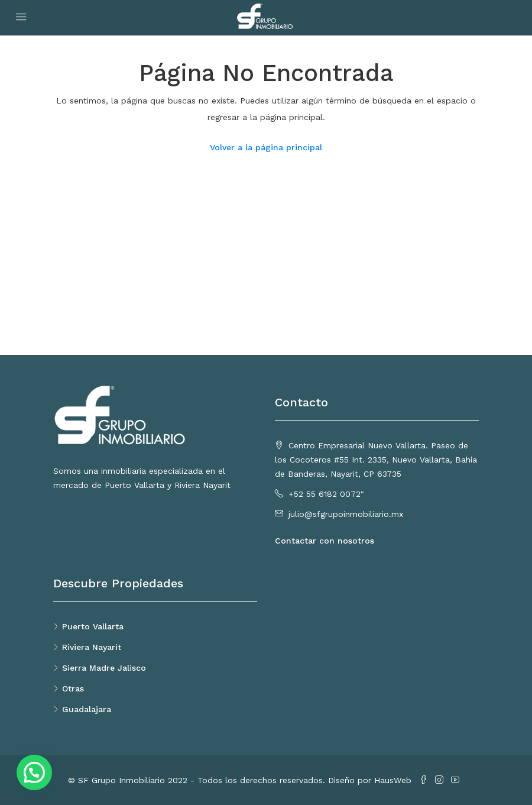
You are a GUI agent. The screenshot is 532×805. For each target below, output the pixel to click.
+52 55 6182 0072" (326, 494)
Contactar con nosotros (325, 541)
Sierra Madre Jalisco (104, 668)
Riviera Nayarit (92, 647)
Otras (73, 688)
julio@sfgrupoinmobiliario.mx (346, 514)
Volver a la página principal (266, 147)
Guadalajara (87, 709)
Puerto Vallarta (93, 626)
